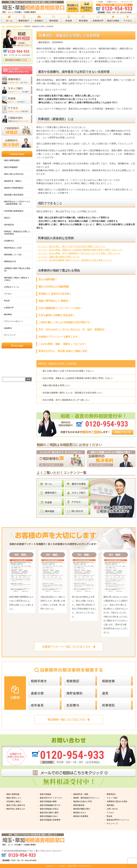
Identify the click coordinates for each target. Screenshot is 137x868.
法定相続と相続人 (14, 801)
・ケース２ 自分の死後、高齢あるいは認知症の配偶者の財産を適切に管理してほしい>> (79, 250)
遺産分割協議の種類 (48, 801)
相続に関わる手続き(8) (14, 174)
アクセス (8, 294)
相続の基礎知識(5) (12, 160)
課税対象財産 (79, 805)
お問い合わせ (112, 809)
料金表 (7, 301)
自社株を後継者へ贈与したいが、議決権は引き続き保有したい (73, 393)
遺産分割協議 (45, 794)
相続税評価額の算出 (82, 809)
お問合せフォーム (12, 287)
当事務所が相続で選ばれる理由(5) (17, 269)
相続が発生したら (14, 798)
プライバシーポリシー (14, 321)
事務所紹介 (111, 794)
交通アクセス (112, 2)
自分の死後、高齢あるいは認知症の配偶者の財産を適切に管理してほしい (78, 378)
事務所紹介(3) (10, 261)
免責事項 (8, 328)
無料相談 (110, 805)
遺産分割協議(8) (11, 167)
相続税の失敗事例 (81, 816)
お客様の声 (9, 308)
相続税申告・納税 (81, 794)
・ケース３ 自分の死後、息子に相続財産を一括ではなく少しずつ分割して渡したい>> (78, 253)
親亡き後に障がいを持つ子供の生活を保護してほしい (68, 371)
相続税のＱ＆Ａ (80, 813)
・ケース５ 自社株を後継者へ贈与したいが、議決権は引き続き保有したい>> (74, 260)
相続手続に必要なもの (16, 809)
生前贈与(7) (9, 241)
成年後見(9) (9, 225)
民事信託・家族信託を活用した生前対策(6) (17, 233)
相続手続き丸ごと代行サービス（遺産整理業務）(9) (17, 203)
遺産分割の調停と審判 (49, 813)
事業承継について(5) (13, 255)
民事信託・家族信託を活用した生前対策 (57, 364)
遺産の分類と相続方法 (16, 805)
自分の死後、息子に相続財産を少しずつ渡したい (66, 400)
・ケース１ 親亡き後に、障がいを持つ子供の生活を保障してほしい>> (71, 246)
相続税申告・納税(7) (13, 181)
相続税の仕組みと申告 (83, 801)
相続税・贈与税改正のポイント (86, 798)
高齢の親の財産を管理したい (57, 385)
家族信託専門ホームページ (118, 820)
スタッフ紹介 (112, 798)
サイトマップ (127, 2)
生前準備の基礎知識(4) (14, 211)
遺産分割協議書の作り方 (50, 805)
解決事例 (8, 314)
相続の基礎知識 (13, 794)
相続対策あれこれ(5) (13, 248)
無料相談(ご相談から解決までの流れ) (17, 279)
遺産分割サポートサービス (51, 798)
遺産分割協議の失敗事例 (50, 820)
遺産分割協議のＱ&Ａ (49, 816)
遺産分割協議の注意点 (49, 809)
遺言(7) (7, 218)
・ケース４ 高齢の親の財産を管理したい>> (58, 257)
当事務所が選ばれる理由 (117, 801)
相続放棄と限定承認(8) (14, 195)
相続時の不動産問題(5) (14, 188)
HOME (101, 2)
